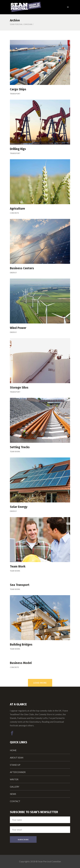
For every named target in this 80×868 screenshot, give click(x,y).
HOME (13, 750)
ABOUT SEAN (17, 758)
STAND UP (15, 765)
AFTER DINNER (18, 772)
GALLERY (15, 787)
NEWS (13, 794)
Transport (15, 94)
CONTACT (15, 801)
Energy (13, 273)
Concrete (14, 213)
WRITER (14, 779)
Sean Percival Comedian (21, 24)
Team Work (15, 452)
